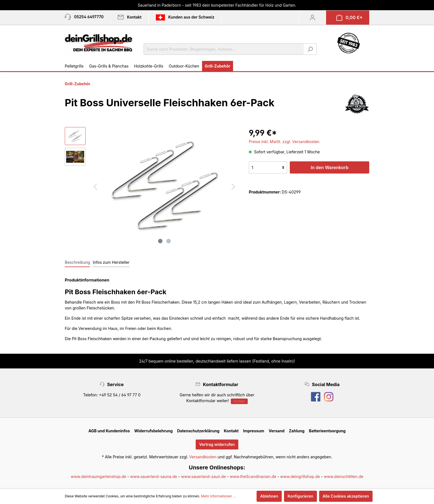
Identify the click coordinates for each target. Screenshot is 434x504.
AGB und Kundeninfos (109, 431)
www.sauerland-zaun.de (203, 476)
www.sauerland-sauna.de (154, 476)
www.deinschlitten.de (343, 476)
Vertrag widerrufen (217, 444)
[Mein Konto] (312, 17)
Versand (277, 431)
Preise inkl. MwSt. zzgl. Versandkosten (284, 142)
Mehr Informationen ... (218, 496)
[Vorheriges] (95, 187)
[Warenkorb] (349, 18)
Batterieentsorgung (327, 431)
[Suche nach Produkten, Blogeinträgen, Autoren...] (224, 49)
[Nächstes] (233, 187)
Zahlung (297, 431)
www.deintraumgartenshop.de (99, 476)
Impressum (254, 431)
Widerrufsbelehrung (153, 431)
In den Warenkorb (329, 167)
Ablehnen (269, 496)
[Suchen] (310, 49)
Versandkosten (203, 457)
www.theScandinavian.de (253, 476)
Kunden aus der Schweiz (185, 17)
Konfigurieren (300, 496)
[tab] (77, 262)
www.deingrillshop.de (300, 476)
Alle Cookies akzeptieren (346, 496)
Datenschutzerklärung (198, 431)
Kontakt (239, 401)
